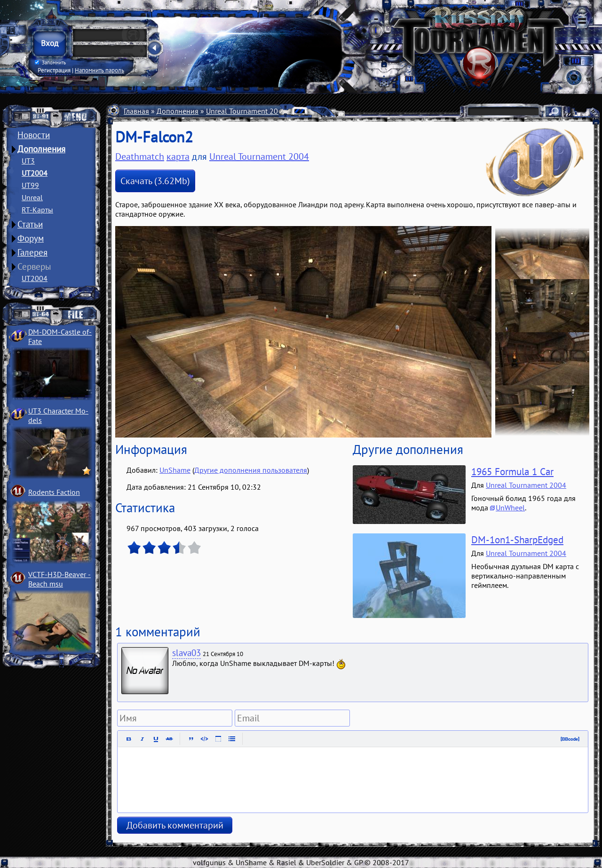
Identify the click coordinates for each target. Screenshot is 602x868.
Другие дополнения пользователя (251, 470)
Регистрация (54, 70)
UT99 (30, 185)
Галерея (32, 252)
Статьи (30, 224)
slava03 (186, 653)
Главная (136, 111)
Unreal (32, 197)
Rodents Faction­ (54, 492)
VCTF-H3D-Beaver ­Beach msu (59, 579)
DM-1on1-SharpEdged (517, 540)
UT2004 (35, 173)
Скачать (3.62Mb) (155, 181)
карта (178, 156)
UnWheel (510, 508)
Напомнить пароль (99, 70)
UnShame (175, 470)
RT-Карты (37, 210)
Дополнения (41, 149)
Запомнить (50, 63)
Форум (31, 238)
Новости (34, 135)
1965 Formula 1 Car (512, 472)
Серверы (34, 266)
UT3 (28, 161)
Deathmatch (140, 156)
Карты (304, 111)
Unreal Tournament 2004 (246, 111)
